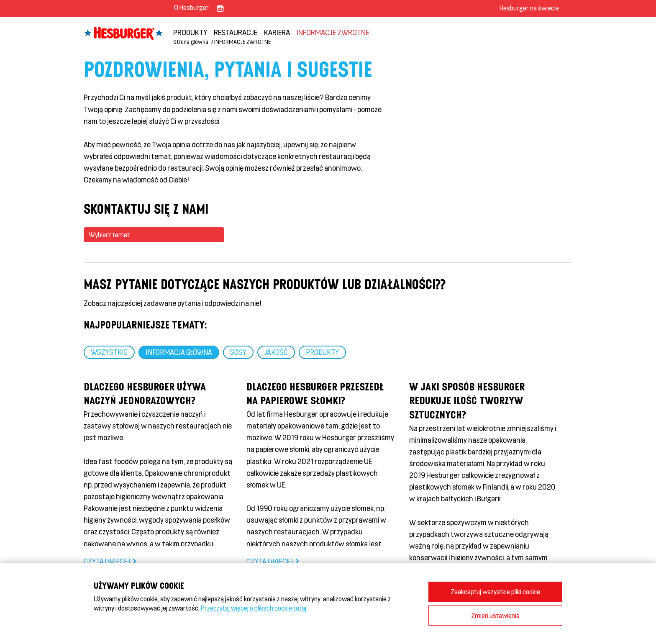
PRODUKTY (190, 32)
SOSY (238, 352)
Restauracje (236, 32)
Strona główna (191, 42)
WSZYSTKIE (109, 352)
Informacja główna (179, 352)
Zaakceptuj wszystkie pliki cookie (495, 591)
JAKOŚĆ (276, 352)
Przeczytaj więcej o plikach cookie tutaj (254, 608)
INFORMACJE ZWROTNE (333, 32)
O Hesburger (191, 7)
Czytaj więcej (107, 561)
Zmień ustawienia (495, 615)
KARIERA (277, 32)
